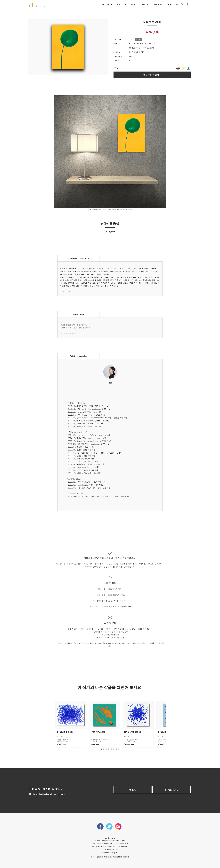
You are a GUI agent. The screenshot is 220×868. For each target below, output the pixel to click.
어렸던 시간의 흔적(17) (99, 732)
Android (172, 790)
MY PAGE (159, 4)
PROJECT (122, 4)
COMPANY (145, 4)
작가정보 (139, 40)
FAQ (133, 4)
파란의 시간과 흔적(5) (133, 732)
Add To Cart (152, 75)
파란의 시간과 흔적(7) (65, 732)
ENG (170, 4)
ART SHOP (107, 4)
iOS (133, 790)
